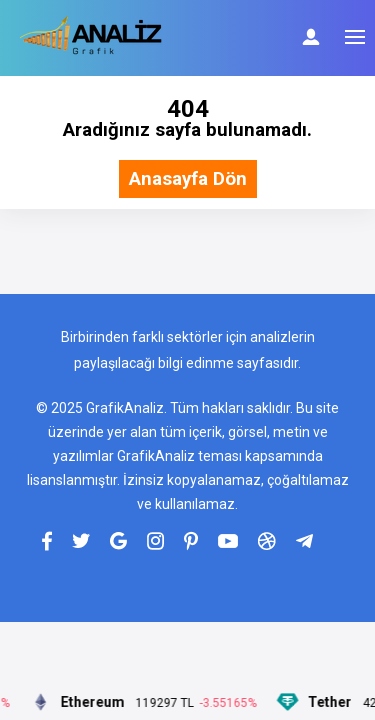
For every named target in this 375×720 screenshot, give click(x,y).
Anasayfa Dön (188, 179)
